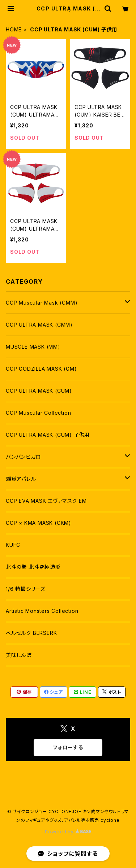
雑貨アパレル (21, 479)
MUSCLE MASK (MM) (33, 347)
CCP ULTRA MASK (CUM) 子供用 (48, 435)
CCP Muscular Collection (38, 413)
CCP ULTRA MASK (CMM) (39, 325)
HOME (14, 29)
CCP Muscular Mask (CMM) (42, 303)
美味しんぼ (19, 655)
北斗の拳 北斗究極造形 (33, 567)
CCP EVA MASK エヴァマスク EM (46, 501)
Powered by (68, 832)
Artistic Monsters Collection (42, 611)
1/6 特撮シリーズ (25, 589)
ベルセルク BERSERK (31, 633)
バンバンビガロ (24, 457)
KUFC (13, 545)
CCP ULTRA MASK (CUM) (39, 391)
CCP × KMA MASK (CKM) (39, 523)
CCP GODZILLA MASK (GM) (41, 369)
